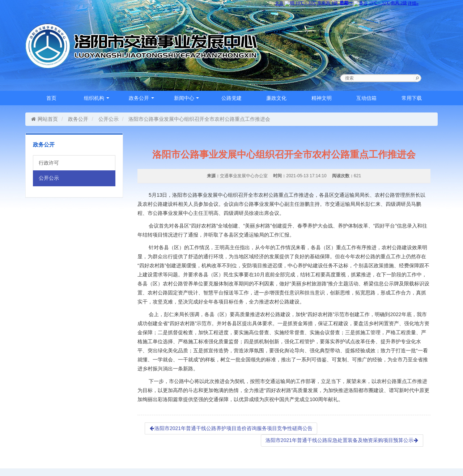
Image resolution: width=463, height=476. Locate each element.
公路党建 (231, 98)
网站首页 (44, 119)
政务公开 (141, 98)
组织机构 (97, 98)
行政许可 (49, 163)
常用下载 (412, 98)
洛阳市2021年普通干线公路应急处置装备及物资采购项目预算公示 (342, 440)
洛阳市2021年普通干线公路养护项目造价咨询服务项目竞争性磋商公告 (231, 428)
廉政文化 (276, 98)
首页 (51, 98)
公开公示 (109, 119)
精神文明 (322, 98)
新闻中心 (187, 98)
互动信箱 (366, 98)
